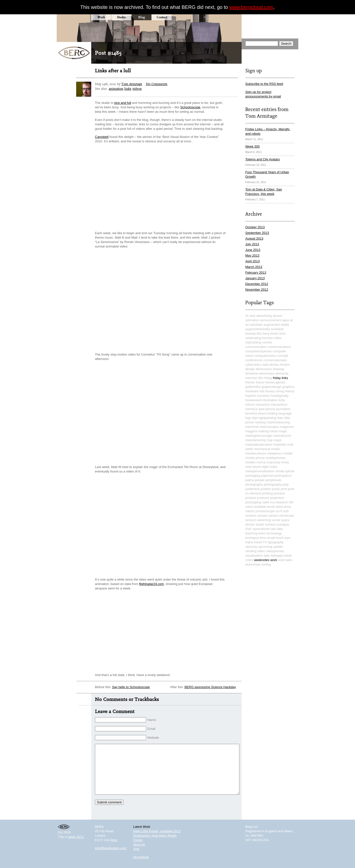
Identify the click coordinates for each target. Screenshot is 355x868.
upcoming (265, 547)
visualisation (254, 556)
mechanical (262, 449)
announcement (271, 320)
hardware (252, 391)
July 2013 (252, 244)
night (265, 467)
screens (251, 516)
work (274, 560)
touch (280, 538)
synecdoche (261, 529)
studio (260, 524)
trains (249, 542)
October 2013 (255, 227)
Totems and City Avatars (263, 159)
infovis (250, 405)
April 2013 (253, 261)
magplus (251, 431)
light (255, 418)
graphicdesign (272, 387)
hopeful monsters (258, 396)
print (284, 489)
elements (282, 373)
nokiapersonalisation (260, 471)
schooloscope (265, 511)
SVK (248, 529)
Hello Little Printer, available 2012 (157, 831)
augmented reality (276, 325)
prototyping (253, 502)
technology (274, 533)
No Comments (157, 84)
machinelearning (278, 422)
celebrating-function (259, 338)
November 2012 (257, 290)
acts (252, 316)
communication (256, 347)
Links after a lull (113, 71)
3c (247, 316)
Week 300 (252, 146)
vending (251, 551)
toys (287, 538)
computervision (265, 356)
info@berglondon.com (111, 848)
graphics (288, 387)
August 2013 (254, 238)
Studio (121, 17)
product (251, 498)
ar (291, 320)
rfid (291, 502)
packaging (253, 476)
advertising (264, 316)
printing (268, 493)
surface (270, 524)
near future (253, 467)
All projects (141, 857)
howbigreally (280, 396)
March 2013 (254, 267)
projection (277, 498)
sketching (264, 520)
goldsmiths (253, 387)
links (128, 89)
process (279, 493)
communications (279, 347)
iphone (270, 409)
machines (252, 427)
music (285, 462)
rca (272, 502)
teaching (251, 533)
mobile (288, 453)
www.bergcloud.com (251, 7)
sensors (251, 520)
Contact (162, 17)
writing (266, 564)
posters (266, 489)
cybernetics (253, 365)
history (290, 391)
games (280, 382)
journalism (283, 409)
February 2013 (256, 273)
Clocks (138, 840)
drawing (278, 369)
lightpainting (268, 418)
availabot (277, 329)
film (261, 378)
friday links (280, 378)
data (265, 365)
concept (283, 356)
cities (278, 338)
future (260, 382)
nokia (273, 467)
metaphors (275, 453)
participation (283, 476)
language (285, 413)
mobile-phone (255, 458)
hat (262, 391)
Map (114, 840)
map (270, 440)
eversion (251, 378)
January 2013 (255, 278)
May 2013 (252, 255)
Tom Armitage (132, 84)
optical (289, 471)
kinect (262, 413)
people (260, 480)
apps (286, 320)
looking (260, 422)
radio (266, 502)
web (266, 556)
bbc (259, 333)
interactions (279, 405)
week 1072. (76, 837)
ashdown (256, 325)
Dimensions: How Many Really (155, 836)
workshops (253, 564)
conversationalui (275, 360)
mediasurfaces (256, 453)
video (261, 551)
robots (250, 511)
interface (251, 409)
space (285, 520)
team (262, 533)
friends (250, 382)
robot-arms (283, 507)
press (276, 489)
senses (262, 516)
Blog (142, 17)
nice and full (122, 103)
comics (267, 342)
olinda (280, 471)
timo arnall (267, 538)
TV (265, 542)
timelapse (252, 538)
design (250, 369)
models (250, 462)
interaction (263, 405)
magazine (287, 427)
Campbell (102, 137)
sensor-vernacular (281, 516)
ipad (262, 409)
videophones (275, 551)
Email (151, 729)
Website (153, 738)
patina (250, 480)
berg (266, 333)
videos (137, 89)
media (275, 449)
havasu (270, 391)
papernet (267, 476)
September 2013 (257, 233)
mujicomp (273, 462)
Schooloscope (190, 107)
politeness (253, 489)
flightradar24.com (151, 584)
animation (116, 89)
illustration (270, 400)
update (278, 547)
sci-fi (279, 511)
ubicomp (251, 547)
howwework (254, 400)
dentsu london (280, 365)
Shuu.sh (139, 844)
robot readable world (260, 507)
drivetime (252, 373)
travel (258, 542)
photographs (254, 484)
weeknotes (262, 560)
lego (248, 418)
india (282, 400)
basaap (251, 333)
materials (280, 444)
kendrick (251, 413)
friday (268, 378)
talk (273, 529)
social (276, 520)
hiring (280, 391)
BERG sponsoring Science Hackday (210, 687)
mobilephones (275, 458)
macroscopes (269, 427)
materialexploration (259, 444)
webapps (277, 556)
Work (101, 17)
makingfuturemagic (259, 436)
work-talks (285, 560)
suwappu (283, 524)
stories (250, 524)
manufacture (282, 436)
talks (280, 529)
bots (283, 333)
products (263, 498)
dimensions (264, 369)
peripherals (273, 480)
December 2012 (257, 284)
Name (152, 720)
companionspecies (259, 351)
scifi (286, 511)
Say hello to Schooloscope (131, 687)
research (282, 502)
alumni (277, 316)
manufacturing (255, 440)
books (275, 333)
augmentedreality (258, 329)
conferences (254, 360)
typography (276, 542)
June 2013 (253, 250)
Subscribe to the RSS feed (264, 84)
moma (261, 462)
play (286, 484)
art (247, 325)
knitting (273, 413)
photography (273, 484)
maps (278, 440)
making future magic (273, 431)
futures (270, 382)
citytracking (253, 342)
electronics (267, 373)
